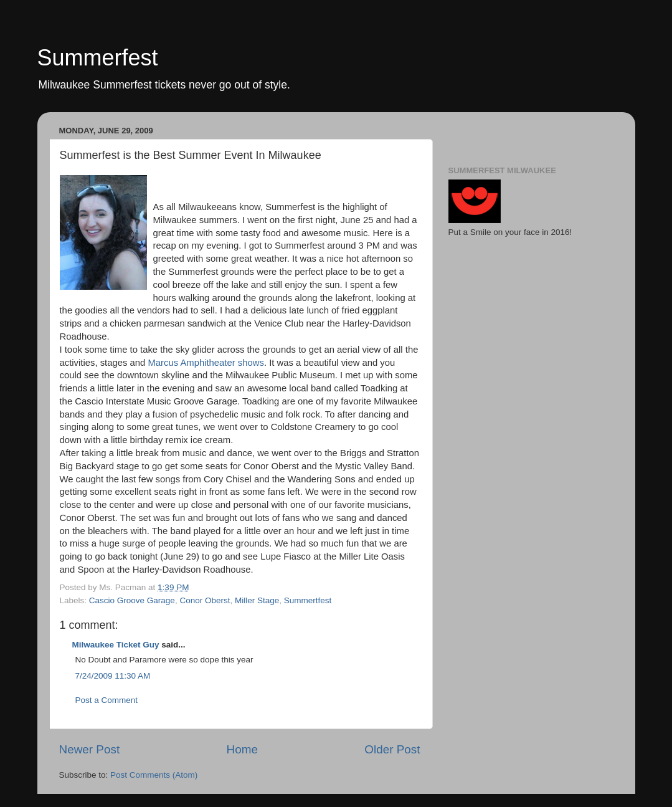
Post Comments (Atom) (154, 775)
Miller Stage (257, 600)
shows (250, 363)
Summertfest (308, 600)
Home (242, 749)
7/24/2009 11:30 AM (113, 676)
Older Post (392, 749)
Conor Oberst (205, 600)
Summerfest (98, 58)
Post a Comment (107, 700)
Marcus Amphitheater (191, 363)
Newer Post (90, 749)
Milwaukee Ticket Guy (116, 645)
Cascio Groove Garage (132, 600)
